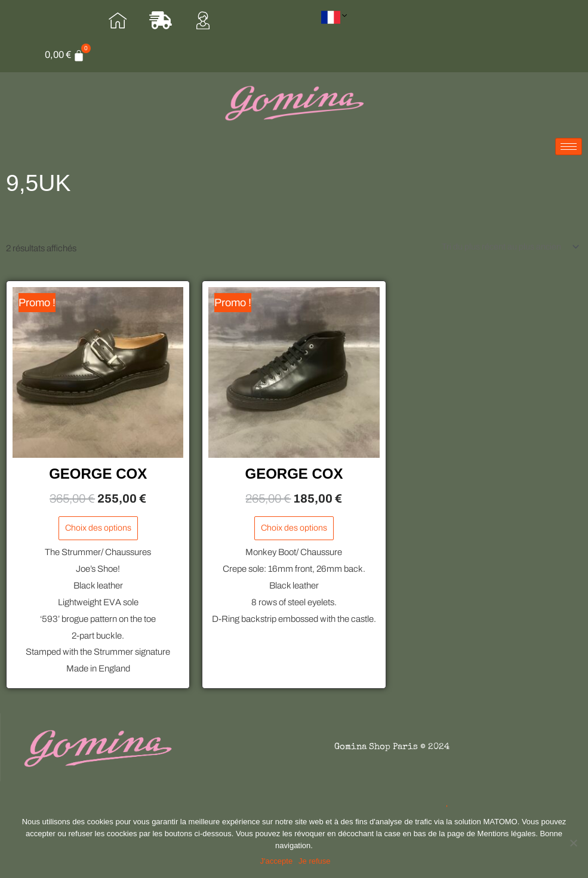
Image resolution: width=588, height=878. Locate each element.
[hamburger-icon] (569, 154)
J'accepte (278, 863)
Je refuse (316, 863)
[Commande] (507, 255)
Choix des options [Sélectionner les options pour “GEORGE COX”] (98, 538)
